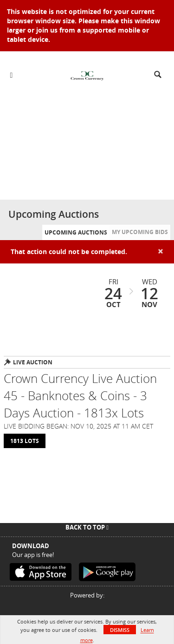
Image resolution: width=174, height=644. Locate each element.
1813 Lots (25, 441)
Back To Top (87, 527)
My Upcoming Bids (140, 232)
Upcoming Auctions (76, 232)
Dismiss (120, 630)
